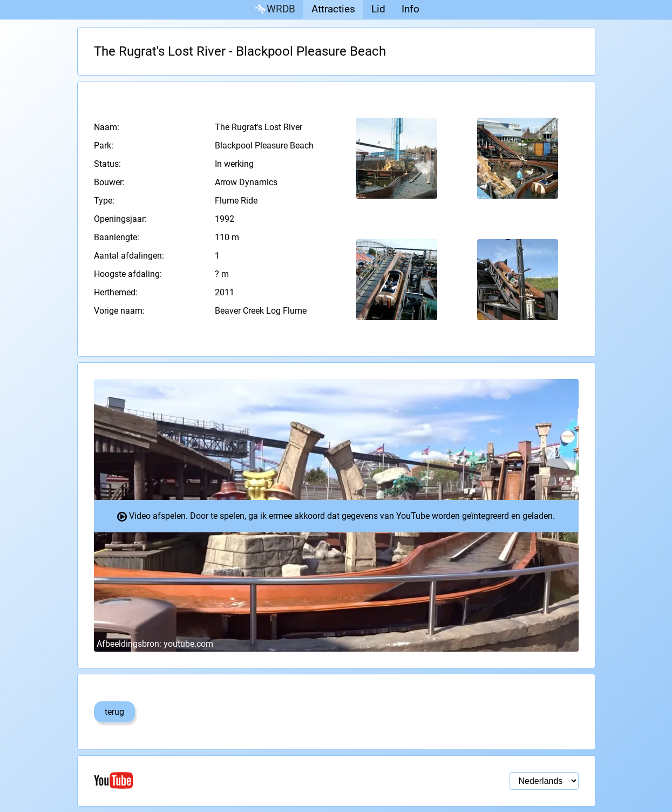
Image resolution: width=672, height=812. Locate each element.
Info (410, 9)
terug (114, 712)
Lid (378, 9)
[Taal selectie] (544, 781)
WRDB (274, 9)
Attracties (333, 9)
